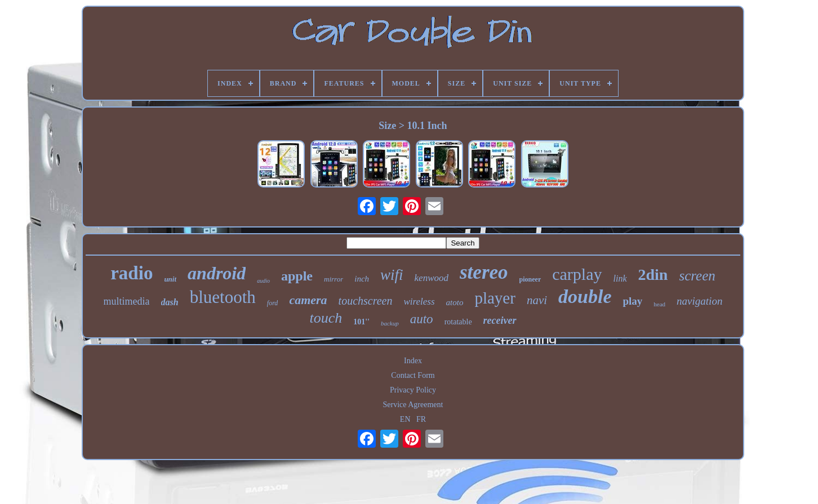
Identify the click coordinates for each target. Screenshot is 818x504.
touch (326, 318)
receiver (500, 320)
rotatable (458, 322)
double (585, 296)
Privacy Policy (413, 390)
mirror (334, 279)
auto (422, 319)
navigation (699, 301)
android (217, 273)
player (495, 298)
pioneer (530, 279)
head (659, 304)
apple (297, 276)
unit (170, 279)
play (632, 301)
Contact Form (413, 375)
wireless (419, 302)
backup (390, 323)
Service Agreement (413, 405)
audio (263, 281)
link (620, 278)
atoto (455, 302)
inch (362, 279)
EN (405, 419)
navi (537, 300)
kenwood (432, 278)
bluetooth (223, 297)
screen (697, 276)
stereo (484, 272)
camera (308, 300)
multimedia (127, 301)
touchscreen (366, 301)
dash (170, 302)
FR (421, 419)
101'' (361, 322)
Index (413, 361)
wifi (392, 275)
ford (273, 303)
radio (132, 273)
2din (653, 275)
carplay (577, 274)
